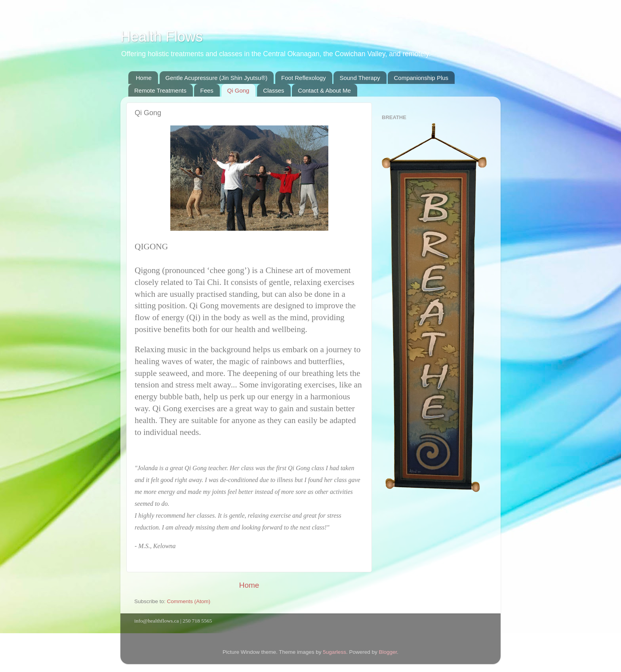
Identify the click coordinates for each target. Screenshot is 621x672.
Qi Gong (238, 90)
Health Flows (162, 37)
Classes (273, 90)
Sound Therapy (360, 78)
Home (144, 78)
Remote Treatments (160, 90)
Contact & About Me (324, 90)
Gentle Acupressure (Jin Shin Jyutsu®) (217, 78)
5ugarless (334, 652)
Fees (207, 90)
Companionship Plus (421, 78)
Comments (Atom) (189, 601)
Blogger (388, 652)
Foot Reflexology (304, 78)
